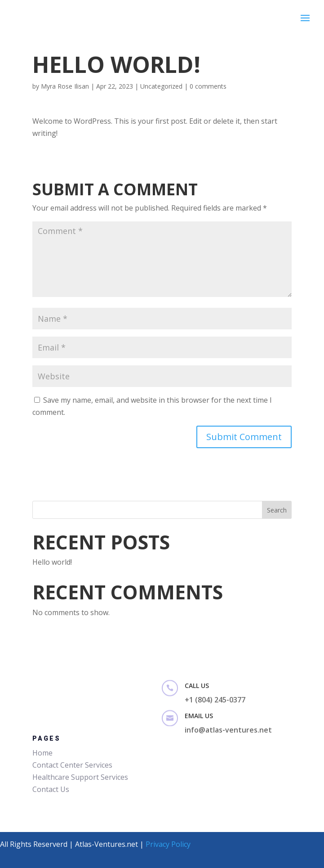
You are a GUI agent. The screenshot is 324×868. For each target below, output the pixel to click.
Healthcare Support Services (80, 777)
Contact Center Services (72, 765)
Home (42, 753)
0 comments (208, 86)
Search (277, 510)
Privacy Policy (168, 844)
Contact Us (51, 789)
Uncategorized (161, 86)
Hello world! (52, 562)
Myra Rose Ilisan (65, 86)
